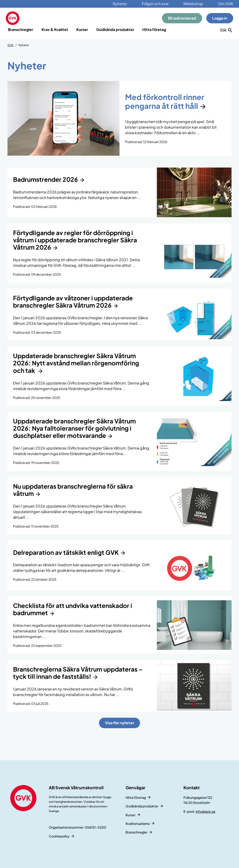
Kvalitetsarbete (138, 823)
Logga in (220, 18)
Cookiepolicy (59, 836)
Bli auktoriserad (182, 18)
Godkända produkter (115, 29)
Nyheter (120, 4)
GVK (11, 45)
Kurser (82, 29)
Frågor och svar (155, 4)
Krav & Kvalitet (55, 29)
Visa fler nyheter (120, 723)
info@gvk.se (206, 811)
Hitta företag (154, 29)
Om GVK (226, 4)
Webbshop (193, 4)
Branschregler (21, 29)
